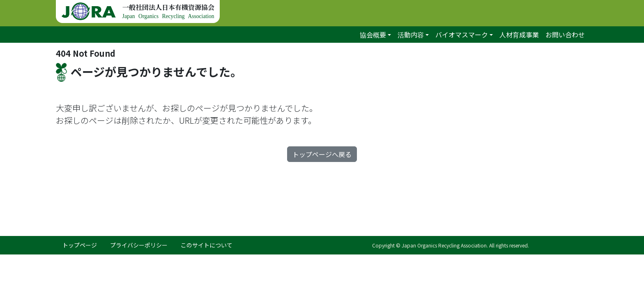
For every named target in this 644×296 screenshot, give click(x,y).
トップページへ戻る (322, 154)
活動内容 (411, 35)
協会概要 (373, 35)
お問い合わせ (565, 35)
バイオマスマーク (462, 35)
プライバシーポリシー (139, 245)
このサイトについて (207, 245)
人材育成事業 (519, 35)
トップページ (80, 245)
